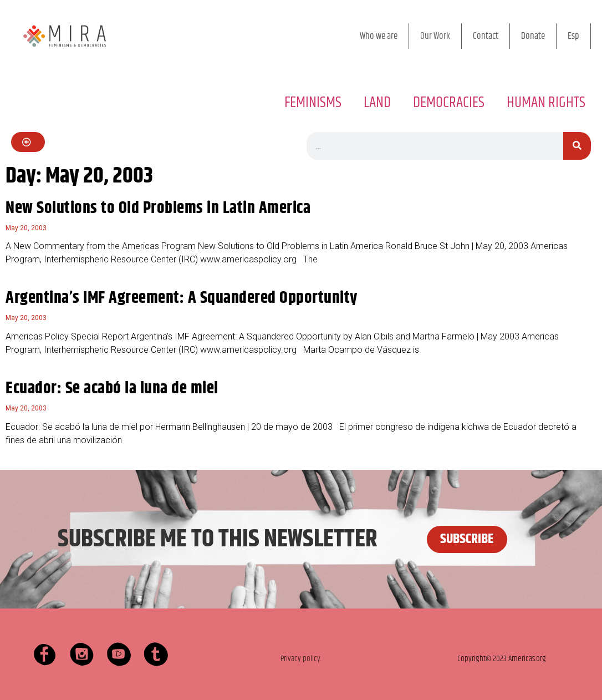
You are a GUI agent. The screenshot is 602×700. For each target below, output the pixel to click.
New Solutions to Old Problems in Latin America (158, 208)
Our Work (435, 36)
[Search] (577, 146)
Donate (533, 36)
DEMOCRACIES (449, 103)
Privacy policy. (301, 659)
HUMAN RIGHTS (546, 103)
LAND (377, 103)
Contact (486, 36)
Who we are (379, 36)
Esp (573, 36)
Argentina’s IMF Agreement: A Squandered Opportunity (182, 298)
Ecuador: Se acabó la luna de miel (112, 389)
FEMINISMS (313, 103)
